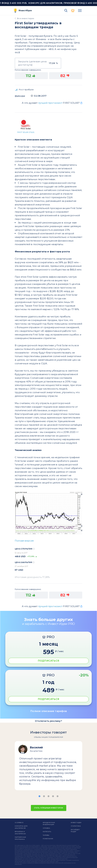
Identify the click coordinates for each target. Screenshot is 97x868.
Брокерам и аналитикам (20, 833)
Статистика (76, 826)
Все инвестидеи (26, 18)
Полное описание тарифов (48, 711)
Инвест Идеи (76, 822)
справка (46, 828)
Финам (20, 96)
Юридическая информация (49, 824)
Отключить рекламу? (48, 721)
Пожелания (48, 839)
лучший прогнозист (50, 103)
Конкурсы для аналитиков (21, 827)
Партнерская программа (20, 838)
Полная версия (24, 541)
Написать (47, 832)
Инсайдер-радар (75, 831)
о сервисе (19, 822)
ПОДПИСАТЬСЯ (48, 661)
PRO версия (73, 11)
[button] (39, 796)
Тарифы (46, 835)
